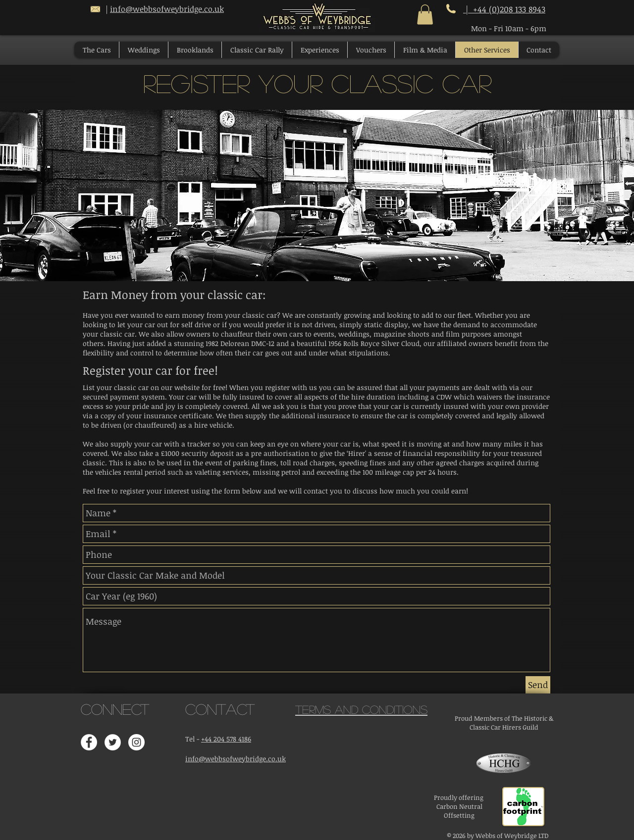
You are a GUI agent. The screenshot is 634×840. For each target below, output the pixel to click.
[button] (425, 15)
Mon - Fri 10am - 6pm (509, 28)
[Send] (538, 685)
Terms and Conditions (361, 709)
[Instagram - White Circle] (136, 742)
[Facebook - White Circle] (89, 742)
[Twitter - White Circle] (113, 742)
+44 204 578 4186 (226, 739)
